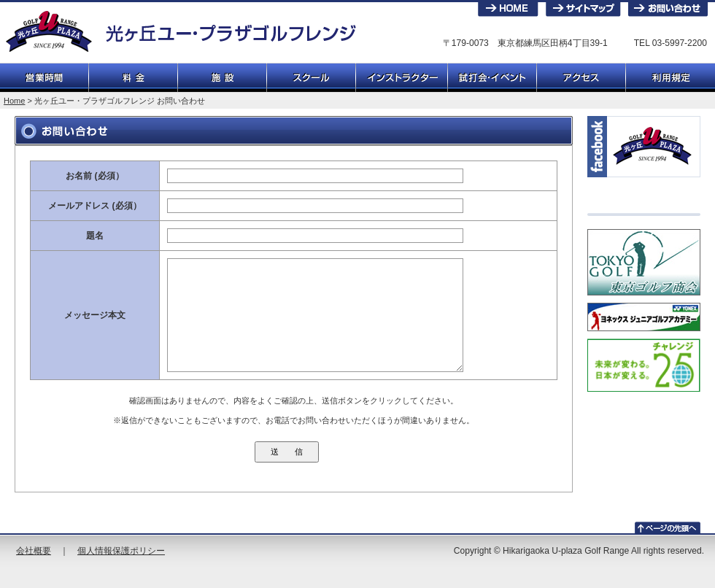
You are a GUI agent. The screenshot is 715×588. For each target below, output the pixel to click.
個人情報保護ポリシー (121, 551)
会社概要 (34, 551)
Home (14, 101)
